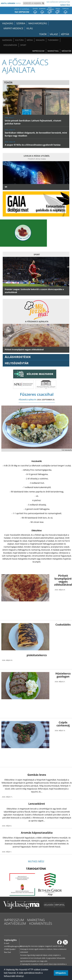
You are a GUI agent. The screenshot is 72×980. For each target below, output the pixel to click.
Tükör (43, 34)
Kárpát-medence (13, 28)
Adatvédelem (15, 923)
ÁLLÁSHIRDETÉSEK (18, 357)
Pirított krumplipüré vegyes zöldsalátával (63, 580)
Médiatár (66, 51)
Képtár (65, 34)
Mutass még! (36, 861)
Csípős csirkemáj (63, 724)
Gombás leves (37, 775)
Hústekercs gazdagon (63, 675)
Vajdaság (8, 23)
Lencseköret (37, 804)
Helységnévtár (17, 363)
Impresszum (38, 51)
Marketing (53, 51)
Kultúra (19, 40)
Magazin (40, 40)
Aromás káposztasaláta (37, 833)
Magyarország (38, 23)
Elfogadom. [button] (61, 973)
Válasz (54, 34)
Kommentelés (41, 923)
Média (30, 40)
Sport (23, 45)
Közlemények (10, 45)
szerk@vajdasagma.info (13, 946)
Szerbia (21, 23)
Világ (30, 28)
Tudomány (53, 40)
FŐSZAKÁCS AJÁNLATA (28, 400)
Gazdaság (7, 40)
